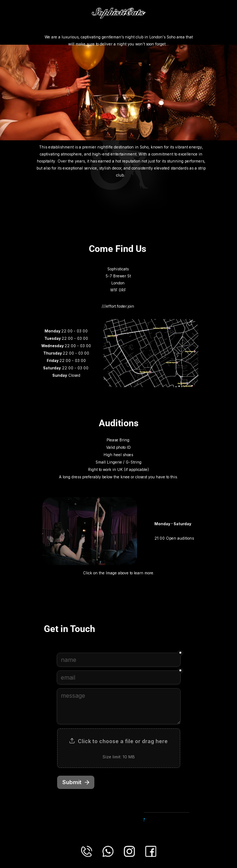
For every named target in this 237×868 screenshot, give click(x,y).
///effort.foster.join (118, 306)
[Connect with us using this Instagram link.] (129, 851)
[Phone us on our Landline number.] (87, 851)
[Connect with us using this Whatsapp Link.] (108, 851)
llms (120, 29)
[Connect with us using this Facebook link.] (151, 851)
